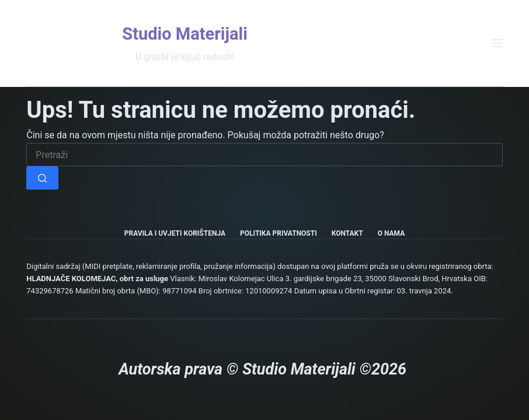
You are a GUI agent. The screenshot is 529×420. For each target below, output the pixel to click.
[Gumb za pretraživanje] (42, 178)
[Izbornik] (497, 43)
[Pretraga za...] (264, 155)
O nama (391, 233)
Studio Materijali (185, 34)
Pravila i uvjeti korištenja (175, 233)
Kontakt (347, 233)
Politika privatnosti (279, 233)
